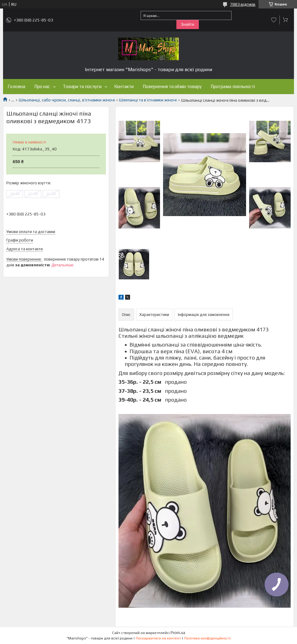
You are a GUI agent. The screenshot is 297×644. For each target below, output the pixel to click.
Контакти (124, 86)
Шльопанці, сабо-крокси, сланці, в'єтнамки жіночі (67, 100)
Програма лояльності (233, 86)
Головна (16, 86)
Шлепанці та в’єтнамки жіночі (148, 100)
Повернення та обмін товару (172, 86)
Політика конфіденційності (207, 638)
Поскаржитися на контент (158, 638)
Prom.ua (178, 633)
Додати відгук (274, 20)
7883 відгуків (243, 4)
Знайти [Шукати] (188, 24)
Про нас (42, 86)
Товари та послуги (82, 86)
